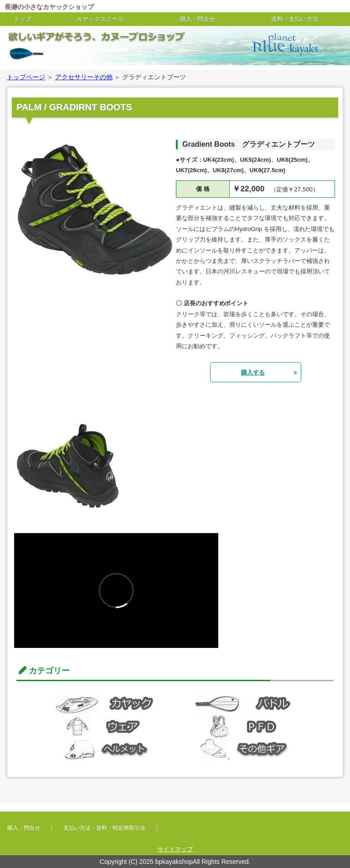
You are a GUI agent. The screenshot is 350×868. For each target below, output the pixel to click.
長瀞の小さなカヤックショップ (49, 7)
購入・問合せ (198, 19)
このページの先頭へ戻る (331, 810)
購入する (253, 372)
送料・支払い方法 (295, 19)
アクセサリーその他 (84, 77)
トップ (23, 19)
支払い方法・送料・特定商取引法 (104, 828)
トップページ (26, 77)
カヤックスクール (100, 19)
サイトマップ (175, 849)
